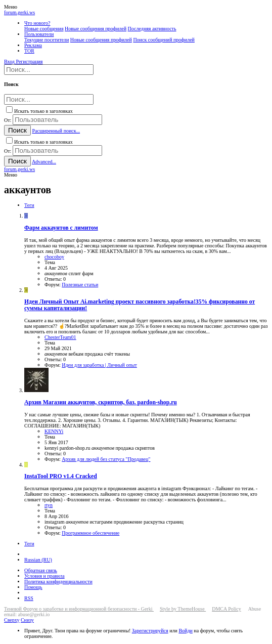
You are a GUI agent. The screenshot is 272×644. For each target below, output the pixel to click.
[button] (11, 7)
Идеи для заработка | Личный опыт (99, 365)
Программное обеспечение (90, 533)
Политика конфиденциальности (58, 582)
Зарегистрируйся (150, 631)
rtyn (49, 505)
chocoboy (54, 257)
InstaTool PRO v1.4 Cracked (61, 476)
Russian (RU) (38, 560)
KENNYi (54, 431)
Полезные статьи (80, 285)
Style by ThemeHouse (183, 609)
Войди (185, 631)
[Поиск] (49, 70)
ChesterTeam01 (60, 337)
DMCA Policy (226, 609)
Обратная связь (41, 570)
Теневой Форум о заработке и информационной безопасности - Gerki (79, 609)
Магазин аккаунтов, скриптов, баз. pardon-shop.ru (101, 402)
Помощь (33, 587)
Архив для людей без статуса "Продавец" (106, 459)
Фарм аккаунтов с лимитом (61, 228)
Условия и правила (44, 576)
